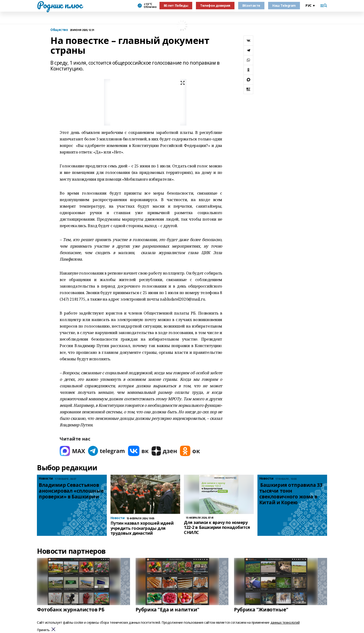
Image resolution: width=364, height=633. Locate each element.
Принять (43, 630)
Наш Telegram (284, 5)
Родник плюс (59, 5)
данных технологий (285, 622)
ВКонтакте (251, 5)
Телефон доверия (215, 5)
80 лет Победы (176, 5)
